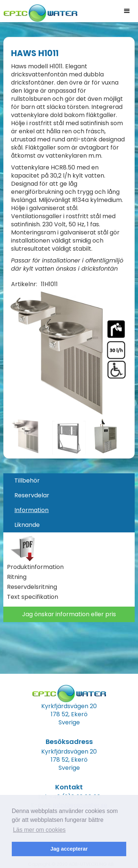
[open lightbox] (68, 353)
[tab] (69, 481)
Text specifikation (33, 597)
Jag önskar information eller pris (69, 614)
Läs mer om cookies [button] (39, 830)
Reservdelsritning (32, 587)
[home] (39, 11)
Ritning (17, 577)
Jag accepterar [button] (69, 849)
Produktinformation (35, 567)
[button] (127, 11)
